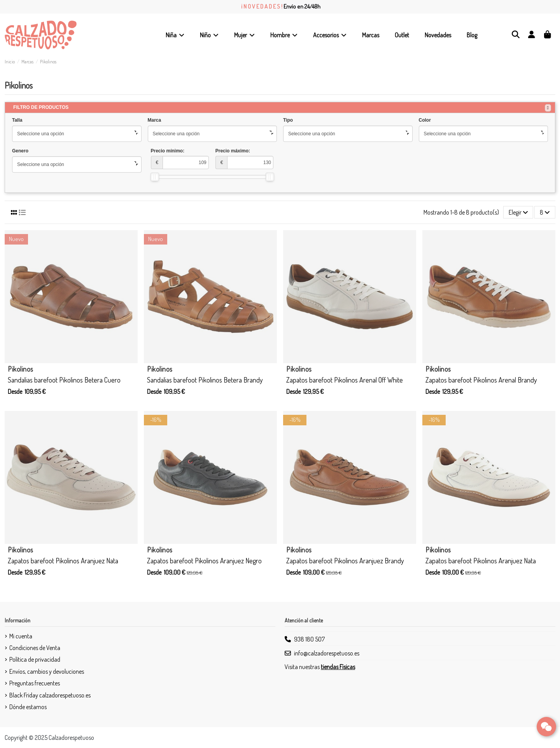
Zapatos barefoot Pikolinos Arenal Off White (345, 380)
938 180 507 (309, 639)
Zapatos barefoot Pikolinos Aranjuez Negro (204, 561)
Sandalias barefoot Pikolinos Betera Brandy (205, 380)
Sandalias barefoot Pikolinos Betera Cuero (64, 380)
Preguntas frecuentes (35, 683)
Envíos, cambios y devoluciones (47, 671)
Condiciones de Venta (35, 648)
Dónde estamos (28, 707)
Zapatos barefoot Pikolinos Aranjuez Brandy (345, 561)
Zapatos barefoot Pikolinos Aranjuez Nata (63, 561)
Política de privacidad (35, 659)
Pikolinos (21, 369)
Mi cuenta (21, 636)
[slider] (155, 177)
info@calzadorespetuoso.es (327, 653)
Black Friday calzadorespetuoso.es (50, 695)
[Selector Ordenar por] (518, 212)
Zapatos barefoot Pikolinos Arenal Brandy (481, 380)
